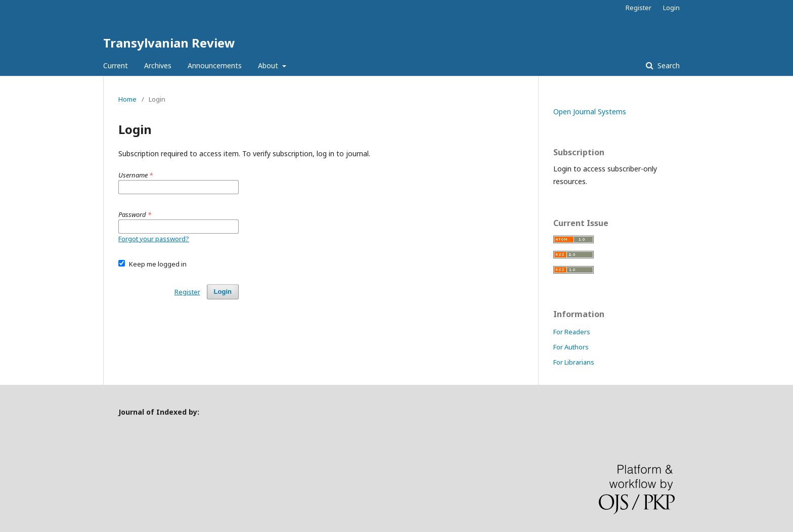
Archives (158, 65)
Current (116, 65)
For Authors (571, 347)
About (269, 65)
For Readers (572, 332)
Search (668, 65)
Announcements (215, 65)
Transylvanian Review (169, 43)
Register (638, 8)
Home (127, 99)
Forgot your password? (154, 239)
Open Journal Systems (590, 112)
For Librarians (574, 362)
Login (671, 8)
